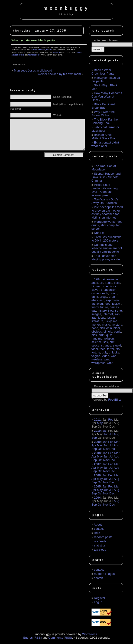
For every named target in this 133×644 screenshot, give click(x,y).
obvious (97, 332)
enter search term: (106, 40)
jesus (102, 318)
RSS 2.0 (56, 52)
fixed (100, 304)
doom (114, 293)
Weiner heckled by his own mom (59, 74)
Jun (106, 434)
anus (95, 283)
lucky (108, 321)
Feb (111, 420)
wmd (107, 359)
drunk (113, 297)
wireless (97, 359)
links (97, 533)
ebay (95, 300)
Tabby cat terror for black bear (105, 129)
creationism (109, 290)
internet (108, 314)
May (100, 423)
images (42, 50)
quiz (109, 335)
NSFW (104, 328)
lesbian (112, 318)
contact (99, 529)
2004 (97, 498)
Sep (94, 438)
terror (110, 349)
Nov (106, 449)
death (104, 293)
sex (106, 342)
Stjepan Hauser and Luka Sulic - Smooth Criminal (106, 177)
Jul (111, 434)
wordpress (98, 363)
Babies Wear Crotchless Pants (103, 72)
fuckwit (117, 304)
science (97, 342)
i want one (115, 311)
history (102, 311)
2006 (97, 475)
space (96, 345)
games (114, 307)
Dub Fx (99, 233)
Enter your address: (107, 386)
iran (117, 314)
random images (104, 574)
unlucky (114, 352)
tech (102, 349)
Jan (105, 431)
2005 (97, 486)
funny (34, 50)
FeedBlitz (114, 400)
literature (97, 321)
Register (100, 598)
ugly (105, 352)
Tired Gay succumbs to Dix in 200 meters (106, 239)
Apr (94, 445)
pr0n (101, 335)
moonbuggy (66, 8)
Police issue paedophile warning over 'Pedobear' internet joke (105, 190)
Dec (112, 449)
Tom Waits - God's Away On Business (105, 201)
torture (96, 352)
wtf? (110, 363)
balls (117, 283)
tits (118, 349)
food (107, 304)
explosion (112, 300)
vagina (96, 356)
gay (94, 311)
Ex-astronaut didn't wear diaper (105, 144)
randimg (97, 338)
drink (95, 297)
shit (112, 342)
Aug (116, 434)
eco (102, 300)
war (113, 356)
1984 (97, 279)
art (101, 283)
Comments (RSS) (60, 638)
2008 (97, 453)
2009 (97, 442)
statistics (100, 545)
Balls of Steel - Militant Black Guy (104, 137)
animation (113, 279)
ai (104, 279)
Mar (117, 442)
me (115, 321)
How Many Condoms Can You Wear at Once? (107, 96)
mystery (117, 325)
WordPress (90, 634)
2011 (97, 420)
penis (49, 50)
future (104, 307)
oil (105, 332)
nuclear (115, 328)
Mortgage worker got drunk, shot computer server (107, 225)
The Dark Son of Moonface (104, 168)
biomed (96, 286)
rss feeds (100, 541)
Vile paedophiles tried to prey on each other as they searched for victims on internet (107, 212)
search (99, 578)
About (98, 525)
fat (93, 304)
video (105, 356)
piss (94, 335)
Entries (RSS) (32, 638)
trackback (34, 55)
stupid (117, 345)
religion (109, 338)
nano (95, 328)
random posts (103, 537)
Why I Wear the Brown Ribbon (103, 114)
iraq (94, 318)
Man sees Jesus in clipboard (33, 70)
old (110, 332)
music (106, 325)
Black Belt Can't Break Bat (103, 106)
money (96, 325)
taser (95, 349)
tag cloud (100, 550)
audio (109, 283)
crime (95, 293)
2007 (97, 464)
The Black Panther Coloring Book (105, 121)
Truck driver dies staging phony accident (107, 258)
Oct (100, 449)
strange (106, 345)
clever (95, 290)
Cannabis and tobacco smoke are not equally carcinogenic (107, 248)
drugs (103, 297)
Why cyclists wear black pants (33, 40)
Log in (98, 602)
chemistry (109, 286)
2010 (97, 431)
